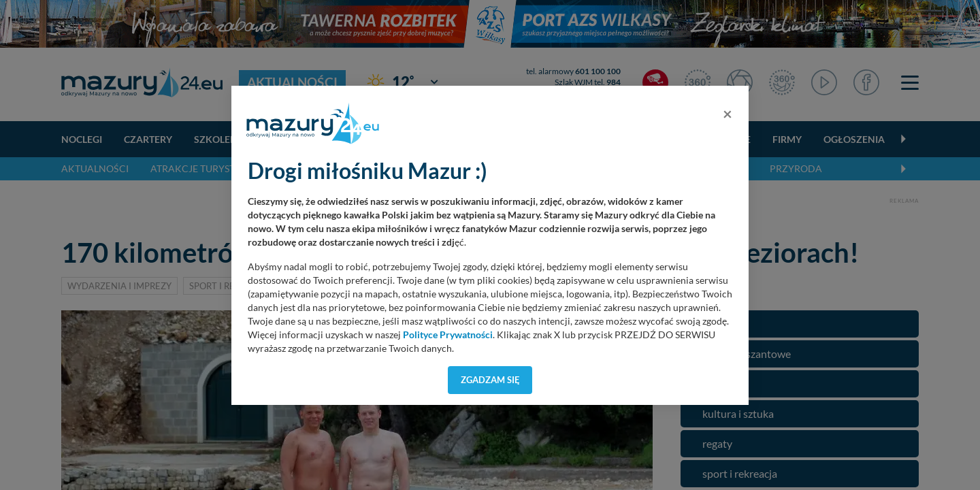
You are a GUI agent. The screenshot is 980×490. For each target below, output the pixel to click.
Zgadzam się (490, 380)
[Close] (728, 114)
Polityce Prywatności (448, 335)
